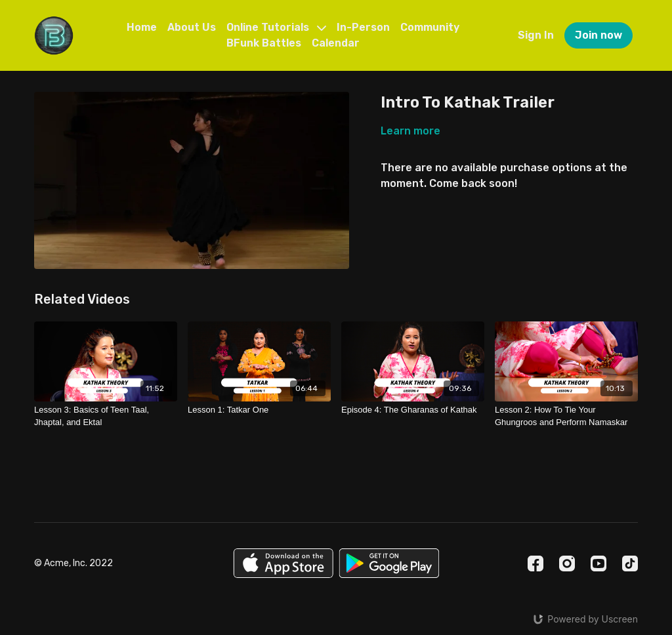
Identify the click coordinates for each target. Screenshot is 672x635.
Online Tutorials (276, 27)
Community (430, 27)
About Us (192, 27)
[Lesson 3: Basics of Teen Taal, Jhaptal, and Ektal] (106, 416)
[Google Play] (389, 563)
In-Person (363, 27)
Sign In (536, 35)
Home (142, 27)
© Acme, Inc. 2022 (73, 563)
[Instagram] (567, 563)
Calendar (336, 43)
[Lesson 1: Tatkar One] (259, 410)
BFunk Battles (264, 43)
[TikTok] (630, 563)
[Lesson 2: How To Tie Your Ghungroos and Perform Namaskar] (566, 416)
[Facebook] (535, 563)
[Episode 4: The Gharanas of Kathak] (413, 410)
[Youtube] (598, 563)
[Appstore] (283, 563)
